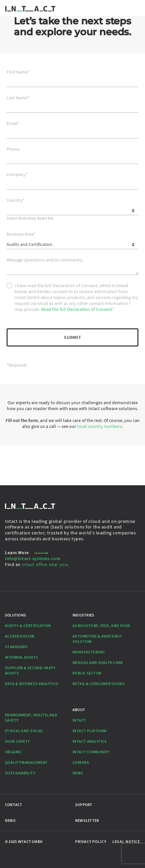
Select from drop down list (30, 218)
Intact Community (91, 752)
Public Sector (87, 673)
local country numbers (100, 426)
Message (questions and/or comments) (45, 260)
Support (84, 805)
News (78, 773)
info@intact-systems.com (33, 558)
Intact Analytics (90, 741)
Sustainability (20, 773)
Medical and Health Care (98, 662)
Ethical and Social (24, 731)
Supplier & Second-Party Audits (30, 670)
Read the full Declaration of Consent (77, 309)
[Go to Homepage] (30, 8)
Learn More (27, 553)
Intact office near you (45, 564)
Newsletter (87, 820)
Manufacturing (89, 652)
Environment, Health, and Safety (31, 718)
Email (13, 123)
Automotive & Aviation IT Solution (97, 639)
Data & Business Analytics (32, 684)
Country (16, 200)
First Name (18, 72)
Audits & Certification (28, 626)
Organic (13, 752)
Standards (16, 647)
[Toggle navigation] (136, 8)
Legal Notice (126, 841)
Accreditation (20, 636)
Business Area (21, 234)
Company (17, 175)
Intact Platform (89, 731)
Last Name (18, 98)
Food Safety (17, 741)
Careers (81, 762)
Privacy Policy (91, 841)
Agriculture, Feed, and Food (101, 626)
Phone (13, 149)
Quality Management (26, 762)
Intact (79, 720)
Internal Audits (21, 657)
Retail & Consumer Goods (99, 684)
